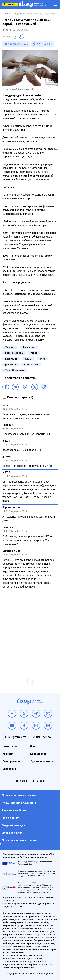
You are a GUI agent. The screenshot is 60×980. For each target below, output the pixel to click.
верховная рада (14, 353)
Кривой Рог (29, 347)
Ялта (42, 359)
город (34, 353)
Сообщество (38, 754)
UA (15, 36)
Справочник (10, 769)
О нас (33, 746)
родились (11, 364)
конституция (31, 364)
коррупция (11, 359)
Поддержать (10, 4)
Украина (10, 347)
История (8, 754)
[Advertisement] (30, 632)
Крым (28, 359)
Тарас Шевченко (14, 370)
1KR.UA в (18, 44)
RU (21, 36)
